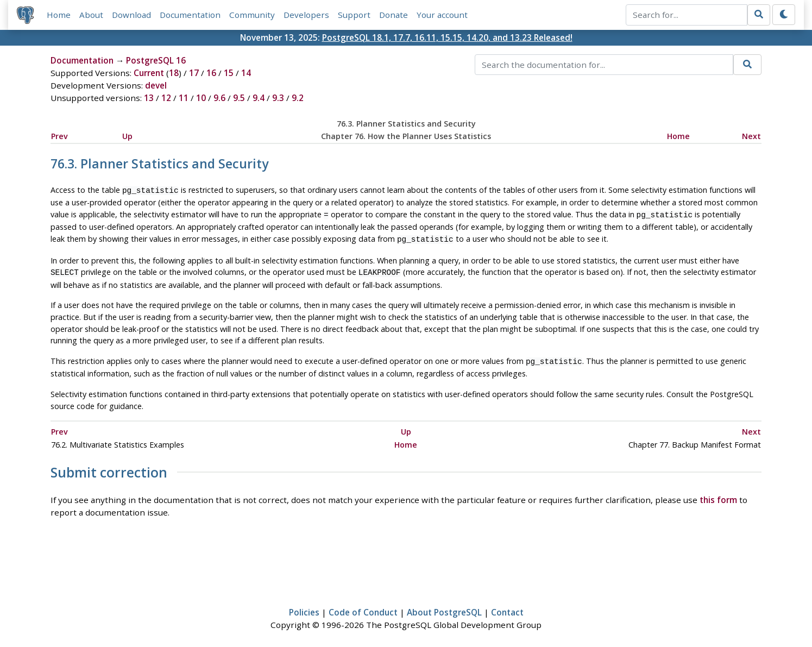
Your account (442, 15)
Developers (306, 15)
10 (201, 98)
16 (211, 73)
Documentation (190, 15)
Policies (304, 607)
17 (194, 73)
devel (156, 85)
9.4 (259, 98)
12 (166, 98)
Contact (507, 607)
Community (252, 15)
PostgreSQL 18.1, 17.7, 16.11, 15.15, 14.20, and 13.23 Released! (447, 37)
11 (184, 98)
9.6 (219, 98)
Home (59, 15)
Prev (59, 136)
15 (229, 73)
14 (246, 73)
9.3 (278, 98)
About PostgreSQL (444, 607)
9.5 (239, 98)
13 (149, 98)
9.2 (298, 98)
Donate (394, 15)
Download (131, 15)
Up (127, 136)
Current (149, 73)
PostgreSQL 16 (156, 60)
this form (718, 494)
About (91, 15)
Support (354, 15)
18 (174, 73)
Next (751, 136)
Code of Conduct (363, 607)
